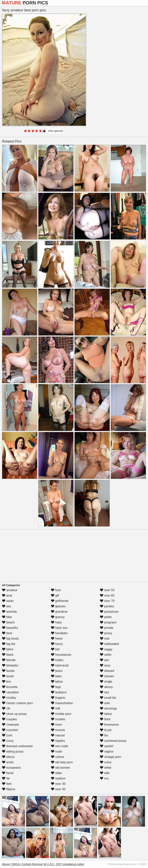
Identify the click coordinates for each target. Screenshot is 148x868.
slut (104, 692)
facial (8, 773)
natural (58, 735)
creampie (10, 725)
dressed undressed (17, 746)
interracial (60, 665)
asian (8, 601)
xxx (104, 778)
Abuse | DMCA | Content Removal (22, 864)
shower (107, 676)
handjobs (59, 633)
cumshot (10, 730)
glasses (58, 606)
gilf (55, 595)
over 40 (58, 789)
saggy (106, 649)
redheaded (109, 644)
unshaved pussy (113, 741)
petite (106, 617)
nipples (58, 741)
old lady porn (62, 762)
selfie (106, 655)
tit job (106, 730)
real (105, 639)
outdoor (58, 778)
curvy (8, 741)
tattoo (106, 714)
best (7, 633)
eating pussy (13, 751)
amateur (10, 590)
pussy (106, 633)
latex (56, 676)
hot (55, 649)
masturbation (62, 703)
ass (6, 606)
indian (57, 660)
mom (56, 725)
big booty (10, 639)
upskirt (107, 746)
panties (107, 606)
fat (6, 778)
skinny (106, 687)
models (58, 719)
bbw (7, 617)
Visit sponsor (56, 131)
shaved (107, 671)
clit (6, 708)
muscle (58, 730)
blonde (9, 660)
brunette (10, 687)
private (107, 628)
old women (61, 768)
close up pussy (14, 714)
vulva (106, 762)
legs (56, 687)
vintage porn (111, 757)
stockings (108, 708)
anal (7, 595)
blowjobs (10, 665)
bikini (8, 649)
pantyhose (109, 612)
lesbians (59, 692)
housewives (61, 655)
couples (9, 719)
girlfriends (60, 601)
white (106, 768)
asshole (9, 612)
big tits (9, 644)
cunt (7, 735)
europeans (11, 768)
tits (104, 735)
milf (55, 708)
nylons (58, 757)
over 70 (107, 601)
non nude (59, 746)
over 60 (107, 595)
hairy (56, 622)
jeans (57, 671)
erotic (8, 762)
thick (105, 719)
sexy (105, 665)
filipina (8, 789)
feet (7, 784)
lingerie (58, 698)
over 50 (107, 590)
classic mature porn (17, 703)
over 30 (58, 784)
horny (57, 644)
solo (105, 703)
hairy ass (59, 628)
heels (57, 639)
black (8, 655)
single (106, 682)
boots (8, 676)
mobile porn (61, 714)
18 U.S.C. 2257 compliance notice (64, 864)
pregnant (108, 622)
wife (105, 773)
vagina (107, 751)
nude (56, 751)
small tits (108, 698)
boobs (8, 671)
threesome (109, 725)
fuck (56, 590)
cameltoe (10, 692)
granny (58, 617)
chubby (9, 698)
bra (6, 682)
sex (104, 660)
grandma (59, 612)
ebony (8, 757)
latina (57, 682)
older (56, 773)
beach (8, 622)
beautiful (10, 628)
